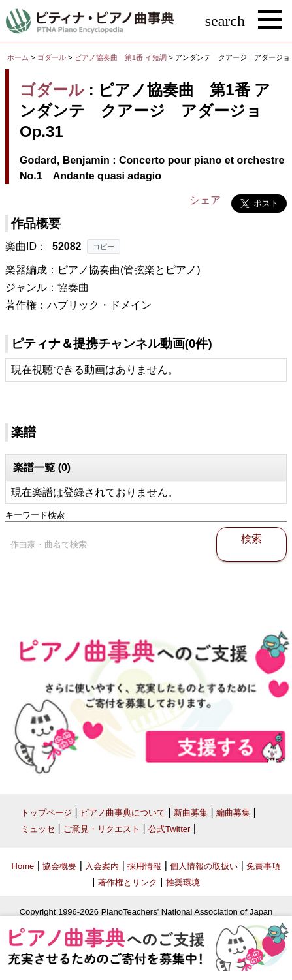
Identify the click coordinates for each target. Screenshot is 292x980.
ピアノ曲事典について (123, 813)
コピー (104, 247)
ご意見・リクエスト (102, 829)
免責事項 (263, 866)
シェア (205, 200)
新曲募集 (191, 813)
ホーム (18, 57)
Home (23, 866)
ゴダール (52, 57)
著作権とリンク (128, 882)
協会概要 (59, 866)
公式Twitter (169, 829)
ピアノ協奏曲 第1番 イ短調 (121, 57)
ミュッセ (38, 829)
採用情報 (144, 866)
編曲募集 (233, 813)
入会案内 (102, 866)
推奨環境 (183, 882)
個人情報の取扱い (204, 866)
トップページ (46, 813)
